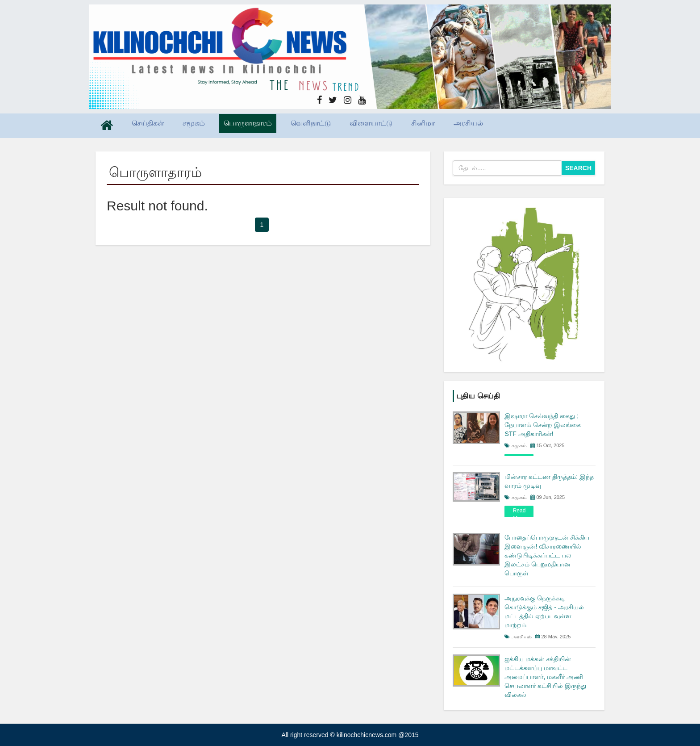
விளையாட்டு (371, 123)
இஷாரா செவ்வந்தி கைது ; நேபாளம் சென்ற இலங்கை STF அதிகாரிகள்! (543, 425)
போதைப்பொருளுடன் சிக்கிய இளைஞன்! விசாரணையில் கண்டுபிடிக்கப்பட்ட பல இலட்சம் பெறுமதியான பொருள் (547, 555)
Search (578, 168)
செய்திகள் (148, 123)
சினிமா (423, 123)
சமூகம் (194, 123)
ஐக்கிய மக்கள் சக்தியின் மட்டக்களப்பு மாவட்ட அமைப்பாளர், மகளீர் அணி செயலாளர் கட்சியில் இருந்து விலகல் (545, 677)
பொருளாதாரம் (248, 123)
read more (519, 514)
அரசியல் (468, 123)
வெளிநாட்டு (311, 123)
